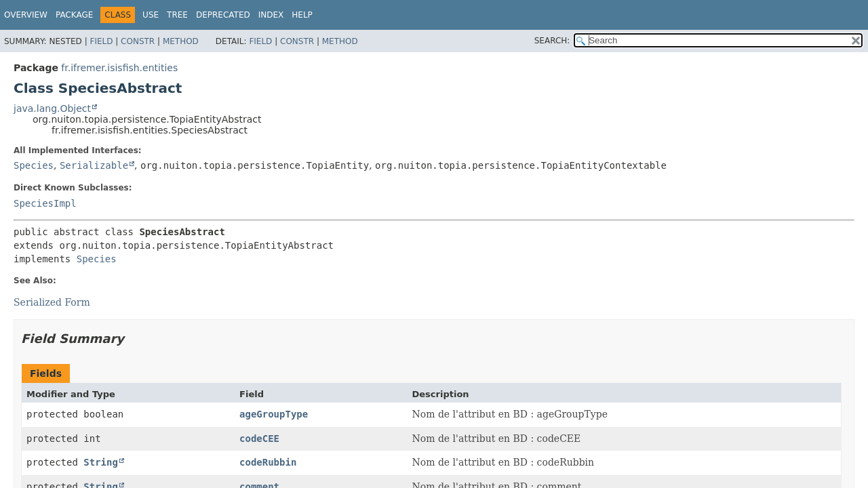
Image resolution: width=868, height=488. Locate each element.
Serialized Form (52, 302)
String (101, 462)
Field (101, 41)
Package (74, 15)
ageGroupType (274, 414)
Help (302, 15)
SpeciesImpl (45, 203)
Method (181, 41)
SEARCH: (552, 41)
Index (271, 15)
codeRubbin (268, 462)
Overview (26, 15)
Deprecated (223, 15)
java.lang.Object (52, 108)
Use (151, 15)
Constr (138, 41)
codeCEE (259, 439)
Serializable (94, 165)
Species (34, 165)
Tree (177, 15)
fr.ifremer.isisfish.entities (119, 68)
